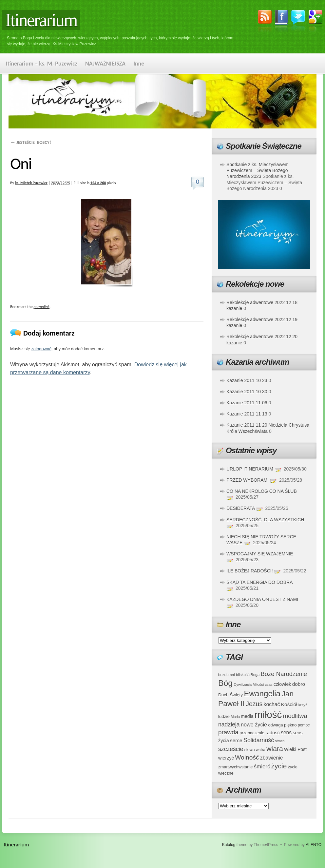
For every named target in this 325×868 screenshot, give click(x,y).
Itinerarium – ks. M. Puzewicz (42, 64)
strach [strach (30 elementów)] (280, 741)
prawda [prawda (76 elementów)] (228, 732)
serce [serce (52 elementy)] (236, 740)
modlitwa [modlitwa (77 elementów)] (295, 716)
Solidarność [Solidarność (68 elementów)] (259, 740)
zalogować (41, 349)
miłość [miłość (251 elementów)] (268, 714)
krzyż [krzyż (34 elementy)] (303, 705)
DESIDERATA (241, 508)
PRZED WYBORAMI (248, 480)
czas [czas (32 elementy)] (268, 685)
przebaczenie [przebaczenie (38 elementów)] (252, 733)
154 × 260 (98, 183)
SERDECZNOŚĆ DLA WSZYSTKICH (265, 520)
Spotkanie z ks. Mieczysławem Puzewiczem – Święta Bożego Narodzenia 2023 (258, 170)
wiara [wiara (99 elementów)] (275, 749)
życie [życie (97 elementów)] (279, 766)
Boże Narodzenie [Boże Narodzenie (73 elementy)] (284, 674)
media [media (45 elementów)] (247, 716)
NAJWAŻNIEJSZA (105, 64)
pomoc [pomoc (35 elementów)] (304, 725)
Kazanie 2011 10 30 (247, 392)
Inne (139, 64)
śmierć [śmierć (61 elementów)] (262, 767)
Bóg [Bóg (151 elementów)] (225, 683)
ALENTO (314, 845)
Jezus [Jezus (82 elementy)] (254, 704)
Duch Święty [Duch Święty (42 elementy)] (230, 695)
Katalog (229, 845)
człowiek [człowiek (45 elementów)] (282, 684)
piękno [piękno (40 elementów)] (290, 725)
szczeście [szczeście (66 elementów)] (231, 749)
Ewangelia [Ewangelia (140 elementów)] (262, 694)
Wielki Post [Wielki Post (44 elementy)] (295, 749)
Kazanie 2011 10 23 (247, 380)
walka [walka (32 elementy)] (261, 750)
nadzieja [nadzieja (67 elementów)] (229, 724)
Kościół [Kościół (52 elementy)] (289, 704)
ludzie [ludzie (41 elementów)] (224, 716)
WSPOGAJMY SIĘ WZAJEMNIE (260, 554)
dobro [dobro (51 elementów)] (299, 684)
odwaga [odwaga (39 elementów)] (275, 725)
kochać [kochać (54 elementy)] (272, 704)
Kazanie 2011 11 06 (247, 403)
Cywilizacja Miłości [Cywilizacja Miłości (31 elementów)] (249, 685)
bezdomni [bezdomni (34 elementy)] (227, 675)
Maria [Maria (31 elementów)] (235, 717)
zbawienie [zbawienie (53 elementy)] (271, 758)
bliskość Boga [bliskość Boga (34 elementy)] (248, 675)
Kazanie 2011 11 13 (247, 414)
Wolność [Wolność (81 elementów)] (247, 757)
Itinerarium (41, 20)
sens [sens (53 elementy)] (286, 733)
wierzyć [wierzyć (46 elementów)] (226, 758)
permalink (41, 307)
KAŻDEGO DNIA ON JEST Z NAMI (262, 599)
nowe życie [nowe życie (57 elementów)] (254, 724)
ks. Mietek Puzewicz (31, 183)
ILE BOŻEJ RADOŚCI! (250, 571)
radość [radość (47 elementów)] (273, 733)
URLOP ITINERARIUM (250, 469)
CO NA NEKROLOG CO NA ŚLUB (262, 491)
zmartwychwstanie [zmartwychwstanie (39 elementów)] (235, 767)
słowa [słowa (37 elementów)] (250, 750)
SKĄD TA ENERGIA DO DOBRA (259, 582)
